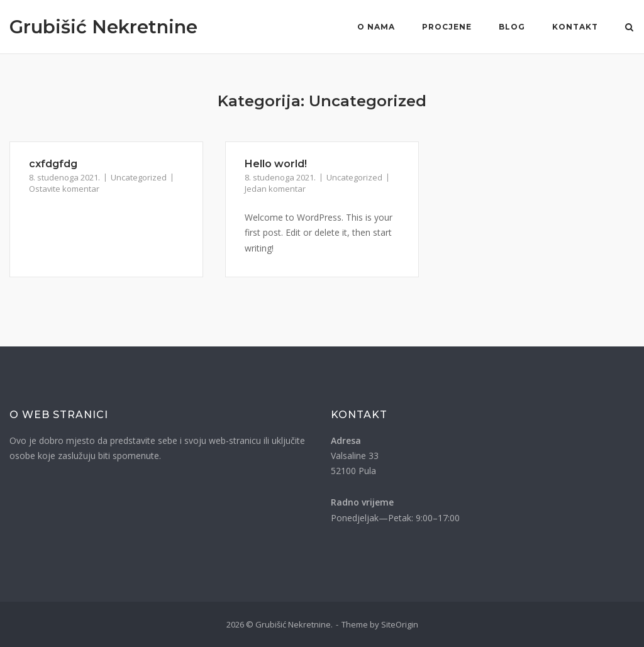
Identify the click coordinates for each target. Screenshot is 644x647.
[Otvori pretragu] (629, 28)
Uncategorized (139, 177)
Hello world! (276, 164)
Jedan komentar (275, 189)
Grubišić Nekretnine (103, 27)
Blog (512, 27)
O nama (376, 27)
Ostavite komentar (64, 189)
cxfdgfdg (53, 164)
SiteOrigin (400, 624)
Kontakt (575, 27)
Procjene (447, 27)
